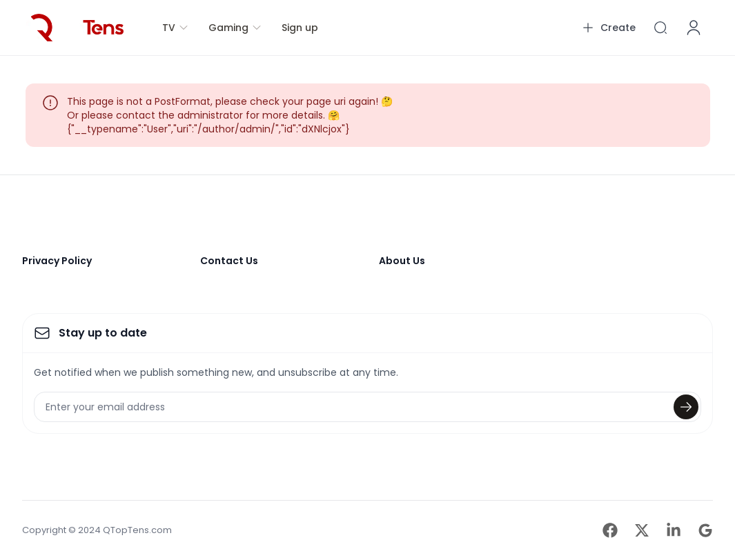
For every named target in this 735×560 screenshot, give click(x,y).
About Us (402, 261)
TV (176, 28)
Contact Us (229, 261)
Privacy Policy (57, 261)
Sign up (300, 28)
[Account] (694, 28)
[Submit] (686, 407)
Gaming (235, 28)
